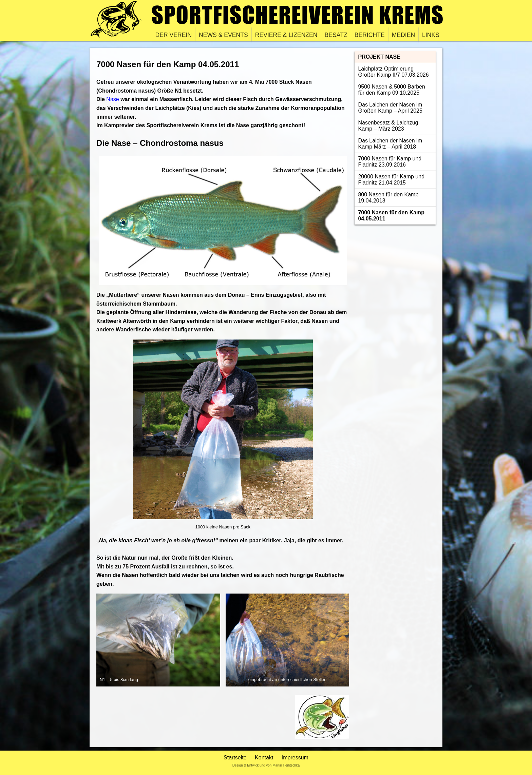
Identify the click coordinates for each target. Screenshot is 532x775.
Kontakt (264, 758)
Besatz (336, 35)
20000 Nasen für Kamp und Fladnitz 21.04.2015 (391, 180)
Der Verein (174, 35)
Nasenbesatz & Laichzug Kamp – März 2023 (388, 126)
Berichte (370, 35)
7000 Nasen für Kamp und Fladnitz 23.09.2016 (390, 162)
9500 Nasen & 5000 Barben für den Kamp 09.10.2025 (391, 90)
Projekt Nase (379, 57)
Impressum (295, 758)
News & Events (223, 35)
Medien (403, 35)
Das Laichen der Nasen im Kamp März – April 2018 (390, 144)
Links (431, 35)
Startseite (235, 758)
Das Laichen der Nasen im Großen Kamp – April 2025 (390, 108)
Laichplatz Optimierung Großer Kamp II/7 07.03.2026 (393, 72)
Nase (112, 99)
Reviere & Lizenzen (286, 35)
